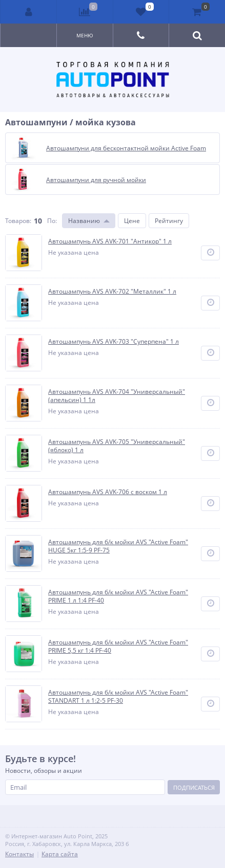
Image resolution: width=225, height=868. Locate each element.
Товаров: (18, 221)
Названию (84, 221)
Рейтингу (169, 221)
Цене (132, 221)
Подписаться (194, 787)
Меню (85, 35)
